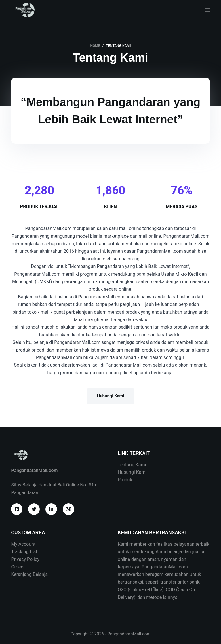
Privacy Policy (25, 559)
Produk (125, 480)
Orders (18, 567)
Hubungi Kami (132, 472)
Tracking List (24, 552)
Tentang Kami (132, 465)
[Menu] (207, 10)
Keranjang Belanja (29, 574)
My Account (23, 544)
